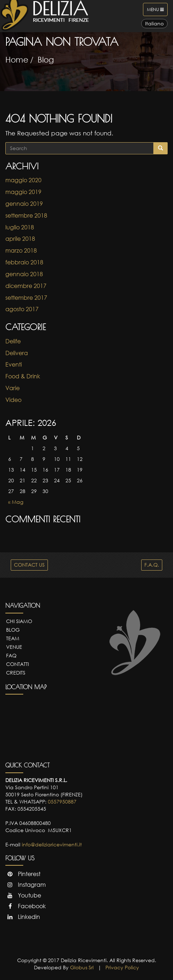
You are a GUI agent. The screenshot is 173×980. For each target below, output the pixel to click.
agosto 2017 (22, 309)
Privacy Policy (122, 967)
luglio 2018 (20, 227)
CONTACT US (29, 565)
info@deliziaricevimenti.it (52, 844)
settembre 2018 (26, 215)
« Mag (16, 502)
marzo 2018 (21, 250)
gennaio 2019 (24, 204)
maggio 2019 (23, 192)
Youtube (23, 895)
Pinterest (23, 874)
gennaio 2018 (24, 274)
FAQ (11, 655)
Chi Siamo (19, 621)
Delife (13, 341)
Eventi (14, 364)
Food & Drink (23, 376)
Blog (46, 59)
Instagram (26, 885)
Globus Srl (82, 967)
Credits (16, 673)
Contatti (18, 664)
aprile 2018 (20, 239)
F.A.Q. (152, 565)
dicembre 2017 (26, 286)
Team (13, 638)
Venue (14, 647)
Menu (157, 11)
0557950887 (62, 802)
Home (17, 59)
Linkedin (23, 917)
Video (13, 400)
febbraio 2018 (24, 262)
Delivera (17, 353)
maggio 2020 (23, 180)
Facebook (26, 906)
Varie (13, 388)
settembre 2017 (26, 298)
